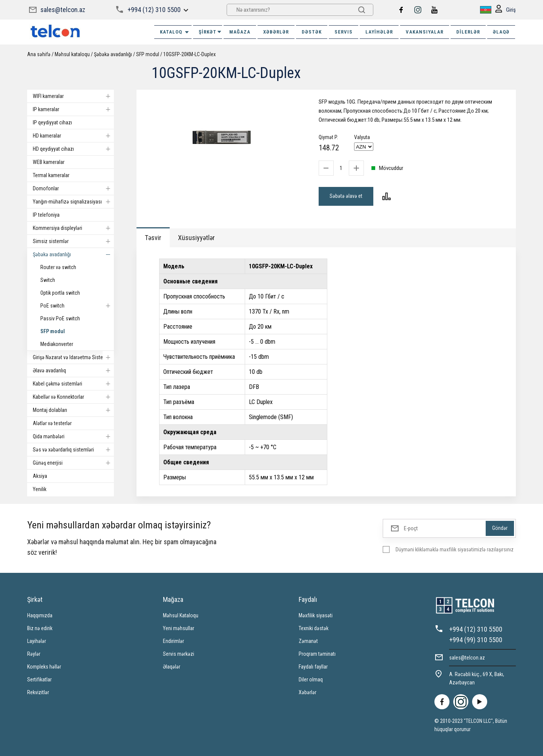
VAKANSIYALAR (425, 32)
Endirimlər (173, 641)
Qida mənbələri (73, 436)
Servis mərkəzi (179, 654)
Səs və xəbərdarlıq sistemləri (73, 450)
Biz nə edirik (40, 628)
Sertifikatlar (39, 679)
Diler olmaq (311, 679)
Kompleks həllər (44, 667)
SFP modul (148, 54)
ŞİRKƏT (210, 32)
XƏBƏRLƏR (276, 32)
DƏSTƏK (312, 32)
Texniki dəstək (314, 628)
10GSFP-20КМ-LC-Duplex (189, 54)
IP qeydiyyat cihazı (52, 122)
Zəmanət (308, 641)
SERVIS (344, 32)
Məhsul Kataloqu (181, 615)
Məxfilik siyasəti (316, 615)
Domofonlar (73, 188)
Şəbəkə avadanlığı (113, 54)
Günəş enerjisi (73, 463)
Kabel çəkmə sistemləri (73, 384)
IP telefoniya (46, 215)
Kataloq (175, 32)
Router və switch (58, 267)
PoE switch (77, 306)
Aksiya (40, 476)
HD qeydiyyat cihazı (73, 149)
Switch (48, 280)
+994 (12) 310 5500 (154, 10)
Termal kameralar (51, 175)
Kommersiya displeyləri (73, 228)
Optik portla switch (60, 293)
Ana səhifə (39, 54)
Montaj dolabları (73, 410)
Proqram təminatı (317, 654)
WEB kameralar (49, 162)
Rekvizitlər (38, 692)
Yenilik (40, 489)
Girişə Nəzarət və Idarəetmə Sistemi (73, 357)
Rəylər (34, 654)
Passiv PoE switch (60, 318)
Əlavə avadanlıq (73, 370)
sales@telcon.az (63, 10)
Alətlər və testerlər (52, 423)
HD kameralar (73, 136)
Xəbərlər (308, 692)
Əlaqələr (172, 667)
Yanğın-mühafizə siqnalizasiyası (73, 202)
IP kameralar (73, 109)
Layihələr (379, 32)
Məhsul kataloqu (72, 54)
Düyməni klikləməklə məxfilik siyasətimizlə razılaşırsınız (455, 549)
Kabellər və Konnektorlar (73, 397)
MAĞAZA (240, 32)
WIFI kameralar (73, 96)
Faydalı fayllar (313, 667)
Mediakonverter (57, 344)
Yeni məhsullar (179, 628)
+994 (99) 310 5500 (476, 640)
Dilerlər (468, 32)
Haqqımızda (40, 615)
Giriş (505, 10)
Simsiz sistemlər (73, 241)
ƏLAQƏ (501, 32)
